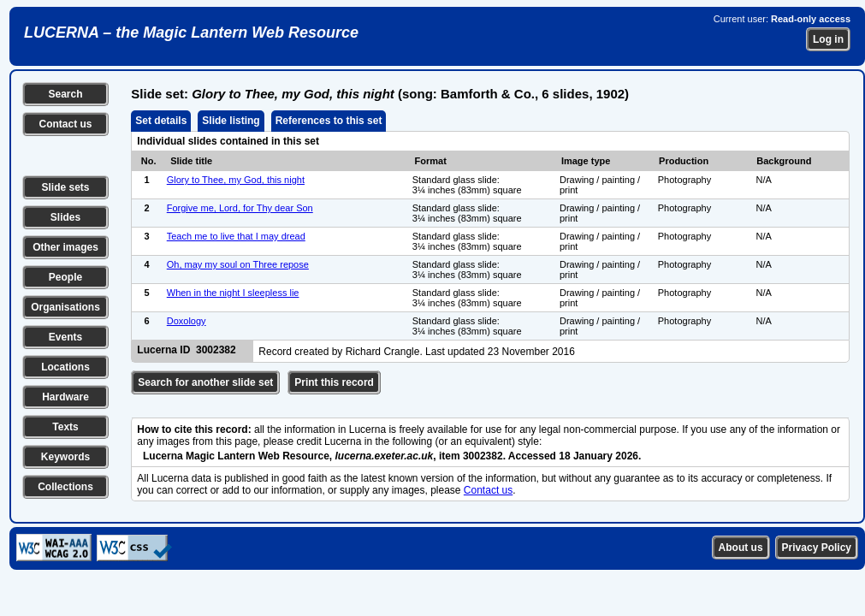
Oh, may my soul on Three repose (238, 264)
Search (65, 94)
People (65, 277)
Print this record (334, 382)
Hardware (65, 397)
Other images (65, 247)
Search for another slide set (205, 382)
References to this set (329, 121)
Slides (65, 217)
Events (65, 337)
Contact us (65, 124)
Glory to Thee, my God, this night (236, 180)
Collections (65, 487)
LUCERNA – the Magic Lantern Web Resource (191, 33)
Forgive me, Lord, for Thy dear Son (240, 208)
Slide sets (65, 187)
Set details (161, 121)
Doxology (187, 321)
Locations (65, 367)
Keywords (65, 457)
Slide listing (231, 121)
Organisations (65, 307)
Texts (65, 427)
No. (149, 161)
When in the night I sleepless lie (233, 293)
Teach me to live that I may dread (236, 236)
